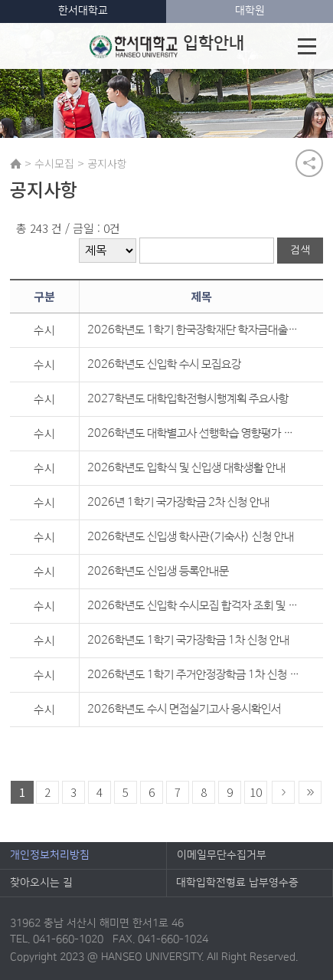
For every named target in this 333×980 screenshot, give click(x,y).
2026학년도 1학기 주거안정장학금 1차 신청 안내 (194, 675)
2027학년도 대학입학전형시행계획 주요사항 (188, 399)
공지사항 (107, 163)
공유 (309, 163)
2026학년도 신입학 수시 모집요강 (164, 364)
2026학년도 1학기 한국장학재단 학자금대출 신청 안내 (194, 330)
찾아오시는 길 (41, 883)
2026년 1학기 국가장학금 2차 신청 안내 (178, 502)
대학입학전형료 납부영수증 (237, 883)
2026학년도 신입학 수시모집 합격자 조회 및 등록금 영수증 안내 (194, 606)
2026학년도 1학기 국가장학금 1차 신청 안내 (188, 640)
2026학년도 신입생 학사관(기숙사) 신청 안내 (191, 537)
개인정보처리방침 (50, 855)
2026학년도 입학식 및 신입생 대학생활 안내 (186, 468)
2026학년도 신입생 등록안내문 (158, 571)
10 (256, 792)
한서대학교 (83, 11)
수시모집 (54, 163)
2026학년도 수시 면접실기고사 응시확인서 (184, 709)
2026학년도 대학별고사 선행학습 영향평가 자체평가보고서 (194, 433)
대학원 (250, 11)
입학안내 (166, 46)
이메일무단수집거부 (222, 855)
